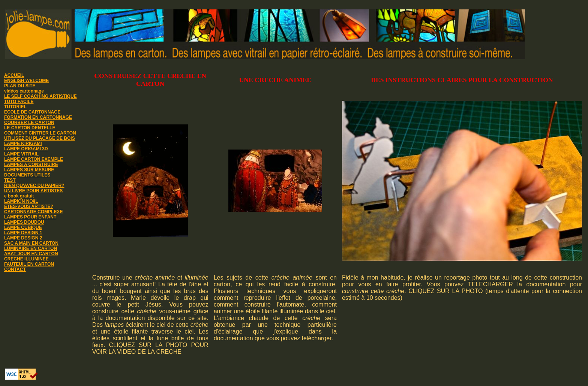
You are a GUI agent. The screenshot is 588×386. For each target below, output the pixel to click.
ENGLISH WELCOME (26, 81)
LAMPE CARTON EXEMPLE (34, 159)
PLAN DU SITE (20, 86)
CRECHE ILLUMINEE (26, 259)
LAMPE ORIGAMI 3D (26, 149)
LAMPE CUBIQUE (23, 227)
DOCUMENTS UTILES (27, 175)
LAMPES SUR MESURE (29, 170)
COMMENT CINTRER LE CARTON (40, 133)
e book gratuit (19, 196)
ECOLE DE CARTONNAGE (32, 112)
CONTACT (15, 269)
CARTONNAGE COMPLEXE (33, 212)
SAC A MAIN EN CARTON (31, 243)
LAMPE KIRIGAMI (23, 144)
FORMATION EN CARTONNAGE (38, 117)
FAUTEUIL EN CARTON (29, 264)
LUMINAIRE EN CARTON (31, 248)
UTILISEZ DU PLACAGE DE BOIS (40, 138)
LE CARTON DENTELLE (30, 128)
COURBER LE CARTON (29, 123)
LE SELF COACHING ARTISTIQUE (40, 96)
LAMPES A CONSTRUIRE (31, 165)
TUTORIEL (15, 107)
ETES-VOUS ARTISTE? (29, 206)
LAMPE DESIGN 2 (23, 238)
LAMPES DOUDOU (24, 222)
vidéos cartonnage (24, 91)
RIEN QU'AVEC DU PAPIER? (34, 186)
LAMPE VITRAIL (21, 154)
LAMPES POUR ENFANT (30, 217)
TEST (10, 180)
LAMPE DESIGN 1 (23, 233)
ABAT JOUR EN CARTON (31, 254)
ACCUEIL (14, 75)
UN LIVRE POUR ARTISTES (33, 191)
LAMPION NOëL (21, 201)
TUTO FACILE (19, 102)
